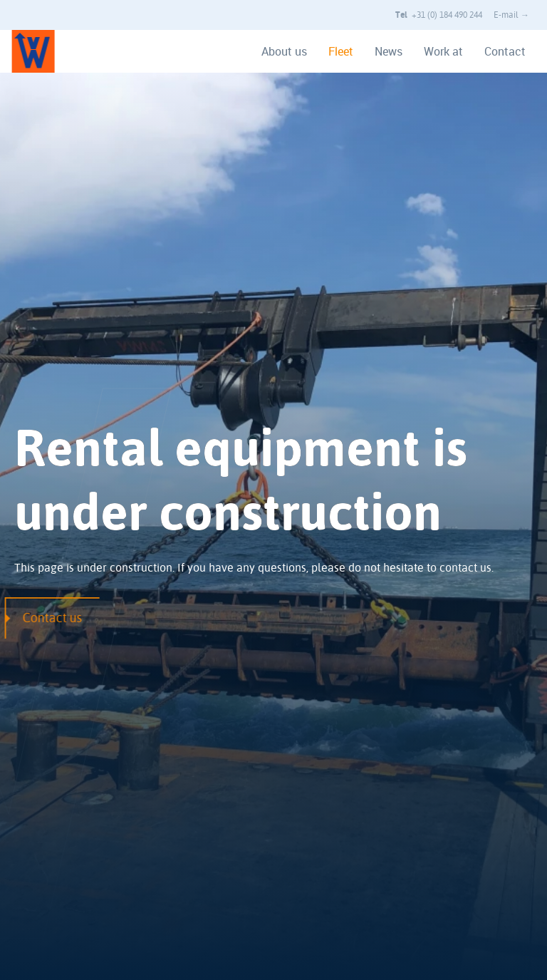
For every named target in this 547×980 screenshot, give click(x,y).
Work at (443, 51)
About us (284, 51)
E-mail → (511, 15)
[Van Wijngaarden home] (25, 51)
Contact (505, 51)
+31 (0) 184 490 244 (439, 15)
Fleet (341, 51)
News (389, 51)
